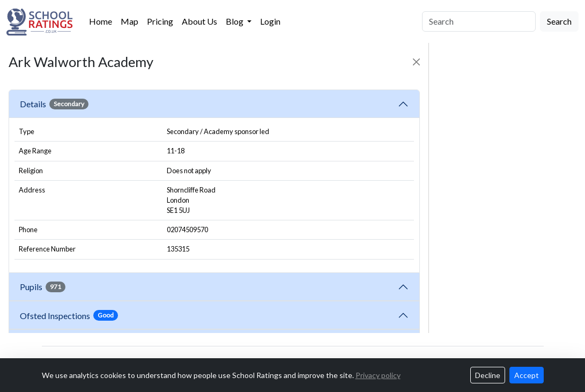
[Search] (479, 21)
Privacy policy (378, 375)
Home (101, 21)
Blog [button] (235, 21)
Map (129, 21)
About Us (199, 21)
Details (54, 104)
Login (270, 21)
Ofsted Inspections (69, 315)
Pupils (43, 287)
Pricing (160, 21)
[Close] (416, 62)
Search (559, 21)
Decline (488, 375)
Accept (527, 375)
